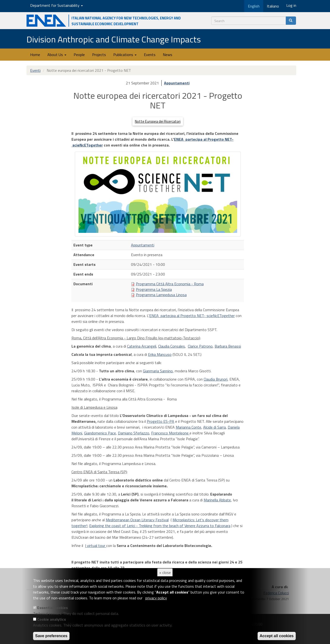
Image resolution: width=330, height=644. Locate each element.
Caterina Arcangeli (142, 346)
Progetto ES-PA (161, 421)
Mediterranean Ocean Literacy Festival (137, 520)
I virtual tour (96, 546)
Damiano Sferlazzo (134, 433)
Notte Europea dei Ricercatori (158, 121)
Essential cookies (52, 608)
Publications (125, 55)
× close (165, 572)
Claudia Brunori (216, 379)
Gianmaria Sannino (158, 371)
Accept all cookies (277, 636)
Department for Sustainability (56, 5)
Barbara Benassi (228, 346)
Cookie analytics (52, 619)
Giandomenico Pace (100, 433)
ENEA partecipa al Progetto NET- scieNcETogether (192, 316)
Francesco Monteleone (170, 433)
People (79, 55)
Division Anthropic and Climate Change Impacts (114, 39)
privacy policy (156, 598)
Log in (291, 5)
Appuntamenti (177, 83)
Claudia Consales (172, 346)
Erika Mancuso (160, 354)
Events (150, 55)
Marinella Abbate (217, 500)
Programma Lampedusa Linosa (161, 295)
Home (35, 55)
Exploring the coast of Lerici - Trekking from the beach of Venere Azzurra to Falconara (160, 526)
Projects (99, 55)
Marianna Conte (188, 427)
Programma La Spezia (154, 289)
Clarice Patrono (200, 346)
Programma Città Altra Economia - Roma (170, 284)
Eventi (35, 70)
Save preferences (51, 636)
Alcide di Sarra (214, 427)
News (168, 55)
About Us (57, 55)
